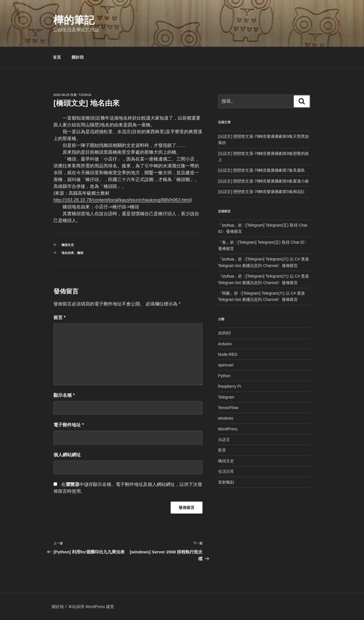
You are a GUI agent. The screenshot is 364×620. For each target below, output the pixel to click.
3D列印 (225, 333)
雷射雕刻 (226, 482)
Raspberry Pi (230, 386)
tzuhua (85, 95)
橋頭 (80, 253)
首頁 (57, 57)
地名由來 (68, 253)
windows (226, 418)
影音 (222, 450)
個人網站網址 (67, 455)
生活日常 (226, 471)
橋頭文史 (68, 245)
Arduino (225, 344)
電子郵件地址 (69, 425)
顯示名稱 (64, 395)
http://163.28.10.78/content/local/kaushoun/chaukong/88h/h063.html (122, 200)
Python (224, 376)
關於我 (78, 57)
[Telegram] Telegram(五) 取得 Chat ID (271, 242)
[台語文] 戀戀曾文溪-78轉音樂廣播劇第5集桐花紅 (262, 192)
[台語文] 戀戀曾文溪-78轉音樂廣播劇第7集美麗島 (262, 170)
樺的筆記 (74, 20)
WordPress (228, 429)
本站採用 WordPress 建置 (91, 607)
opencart (226, 365)
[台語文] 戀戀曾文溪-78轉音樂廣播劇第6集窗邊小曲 (264, 181)
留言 (60, 318)
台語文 (224, 440)
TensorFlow (228, 408)
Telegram (226, 397)
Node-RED (228, 354)
